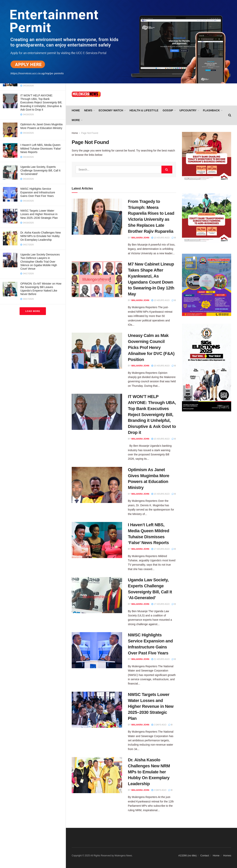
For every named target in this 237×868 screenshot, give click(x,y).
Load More (33, 311)
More (76, 120)
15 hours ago (160, 366)
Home (76, 110)
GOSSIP (168, 110)
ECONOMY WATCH (111, 110)
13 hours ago (160, 238)
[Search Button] (167, 170)
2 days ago (159, 725)
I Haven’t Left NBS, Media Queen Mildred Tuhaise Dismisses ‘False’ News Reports (41, 148)
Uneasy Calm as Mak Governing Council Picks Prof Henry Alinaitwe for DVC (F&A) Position (151, 347)
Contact (205, 855)
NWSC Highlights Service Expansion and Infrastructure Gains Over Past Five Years (38, 192)
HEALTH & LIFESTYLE (144, 110)
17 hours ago (160, 549)
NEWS (88, 110)
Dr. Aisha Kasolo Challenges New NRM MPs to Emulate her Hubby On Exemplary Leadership (41, 236)
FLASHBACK (211, 110)
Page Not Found (90, 133)
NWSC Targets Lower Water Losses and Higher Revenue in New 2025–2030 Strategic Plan (39, 214)
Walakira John (140, 238)
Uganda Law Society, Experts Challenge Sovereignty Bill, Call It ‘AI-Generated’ (40, 170)
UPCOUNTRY (188, 110)
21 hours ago (160, 659)
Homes (227, 855)
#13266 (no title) (188, 855)
